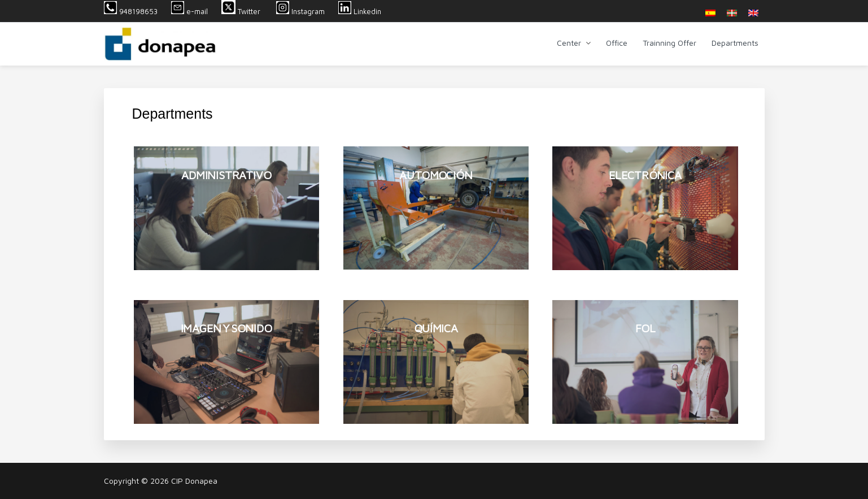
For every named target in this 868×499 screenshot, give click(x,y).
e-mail (189, 11)
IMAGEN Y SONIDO (226, 328)
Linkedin (360, 11)
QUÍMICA (436, 328)
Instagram (300, 11)
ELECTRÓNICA (645, 175)
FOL (645, 328)
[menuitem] (710, 13)
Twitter (242, 11)
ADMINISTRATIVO (226, 175)
